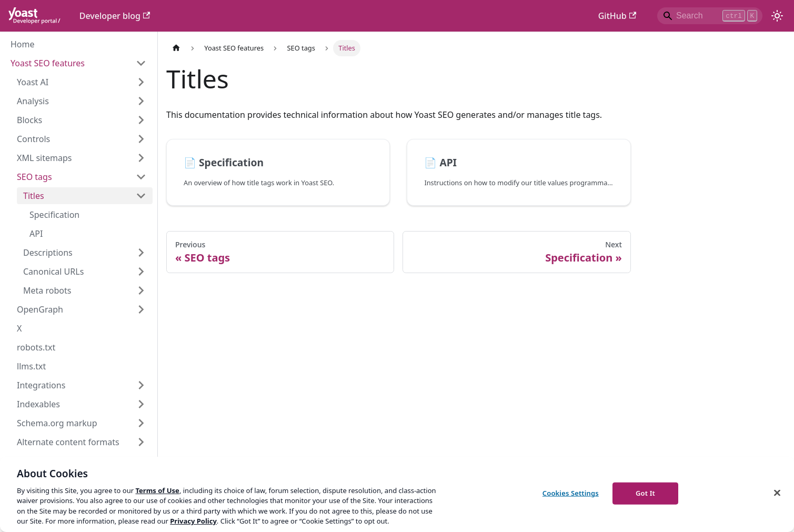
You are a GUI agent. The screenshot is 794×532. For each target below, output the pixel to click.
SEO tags (34, 177)
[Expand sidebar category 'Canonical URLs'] (141, 272)
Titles (34, 196)
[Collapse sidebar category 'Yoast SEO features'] (141, 63)
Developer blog (115, 16)
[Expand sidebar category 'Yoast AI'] (141, 82)
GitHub (617, 16)
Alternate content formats (68, 442)
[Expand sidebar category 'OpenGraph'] (141, 309)
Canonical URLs (53, 272)
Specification (54, 215)
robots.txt (36, 347)
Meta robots (47, 290)
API (36, 234)
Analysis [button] (33, 101)
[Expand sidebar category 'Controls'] (141, 139)
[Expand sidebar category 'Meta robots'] (141, 290)
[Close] (777, 493)
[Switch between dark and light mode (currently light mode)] (777, 16)
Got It (645, 493)
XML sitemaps (44, 158)
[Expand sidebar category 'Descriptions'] (141, 253)
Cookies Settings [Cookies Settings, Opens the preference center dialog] (571, 493)
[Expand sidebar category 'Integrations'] (141, 385)
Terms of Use (157, 490)
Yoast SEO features (48, 63)
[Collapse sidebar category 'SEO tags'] (141, 177)
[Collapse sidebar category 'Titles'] (141, 196)
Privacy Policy (193, 521)
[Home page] (176, 48)
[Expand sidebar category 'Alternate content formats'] (141, 442)
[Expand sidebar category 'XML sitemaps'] (141, 158)
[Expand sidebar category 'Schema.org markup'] (141, 423)
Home (23, 44)
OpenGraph (40, 309)
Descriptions (48, 253)
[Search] (710, 16)
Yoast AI (33, 82)
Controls (33, 139)
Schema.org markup (57, 423)
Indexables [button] (38, 404)
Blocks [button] (29, 120)
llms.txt (31, 366)
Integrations (41, 385)
